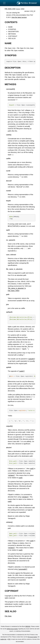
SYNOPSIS (12, 29)
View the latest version (19, 17)
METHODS (12, 34)
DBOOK (28, 626)
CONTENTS (11, 22)
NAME (10, 27)
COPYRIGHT (13, 36)
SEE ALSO (12, 38)
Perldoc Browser (27, 3)
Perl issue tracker (32, 637)
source (18, 9)
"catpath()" (32, 359)
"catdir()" (22, 371)
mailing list (3, 639)
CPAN (22, 9)
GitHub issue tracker (12, 629)
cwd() (32, 469)
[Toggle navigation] (4, 3)
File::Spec (8, 616)
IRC (9, 639)
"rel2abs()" (11, 475)
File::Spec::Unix (10, 9)
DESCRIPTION (13, 32)
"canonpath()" (23, 569)
